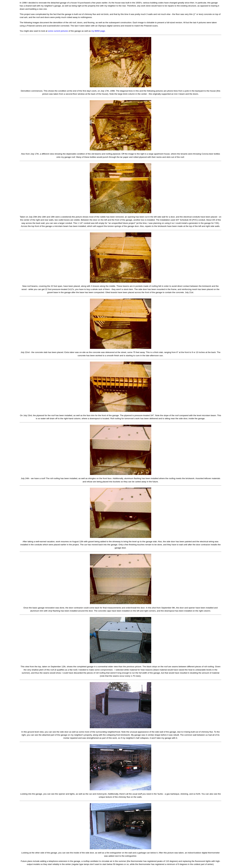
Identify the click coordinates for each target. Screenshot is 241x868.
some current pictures (58, 31)
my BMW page (98, 31)
